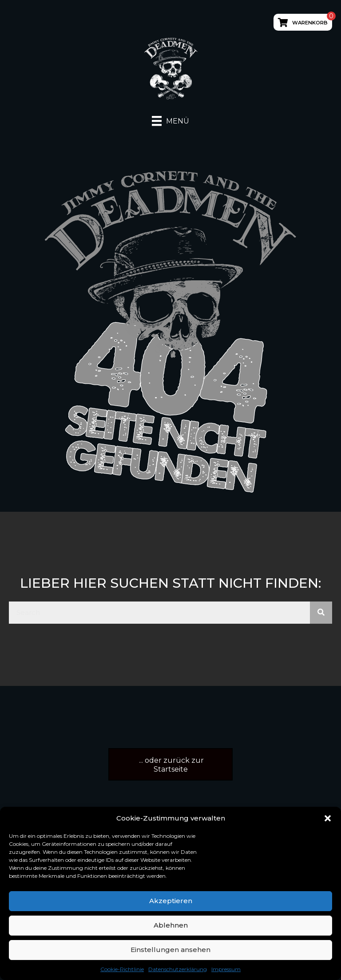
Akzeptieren (171, 901)
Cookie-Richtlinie (122, 969)
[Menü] (170, 121)
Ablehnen (171, 925)
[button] (328, 818)
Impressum (226, 969)
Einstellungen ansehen (170, 950)
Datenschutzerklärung (178, 969)
